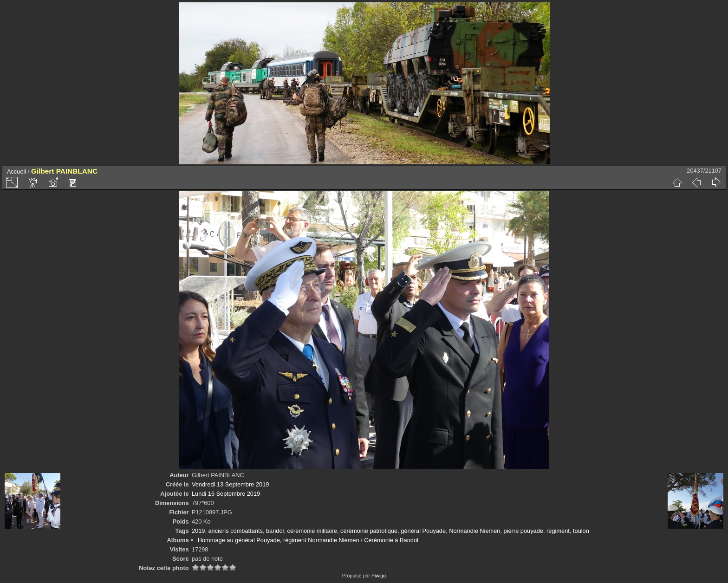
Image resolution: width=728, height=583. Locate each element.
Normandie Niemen (474, 531)
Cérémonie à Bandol (391, 540)
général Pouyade (423, 531)
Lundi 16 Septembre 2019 (226, 494)
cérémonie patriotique (369, 531)
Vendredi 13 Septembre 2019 (230, 484)
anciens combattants (236, 531)
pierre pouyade (523, 531)
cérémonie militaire (312, 531)
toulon (581, 531)
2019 (198, 531)
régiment (558, 531)
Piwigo (379, 576)
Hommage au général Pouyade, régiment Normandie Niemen (279, 540)
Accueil (16, 172)
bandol (275, 531)
